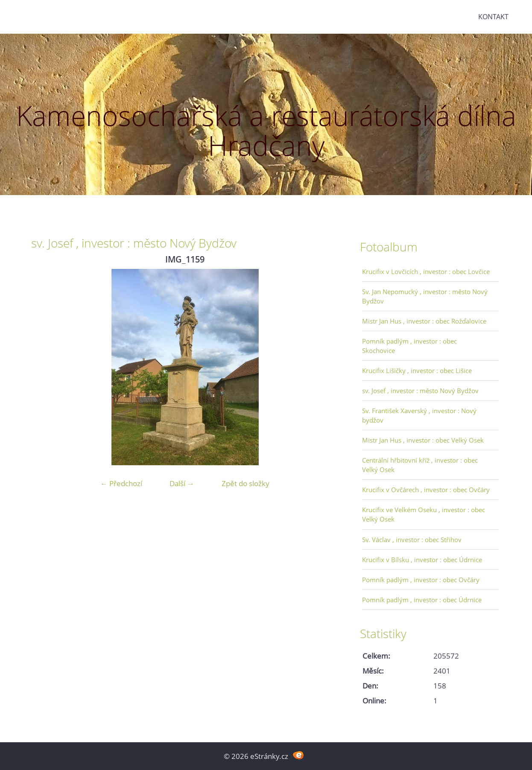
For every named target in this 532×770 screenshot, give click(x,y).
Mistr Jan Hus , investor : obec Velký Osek (423, 440)
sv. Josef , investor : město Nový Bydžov (420, 391)
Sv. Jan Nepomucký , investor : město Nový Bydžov (425, 296)
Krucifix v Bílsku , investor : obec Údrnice (422, 560)
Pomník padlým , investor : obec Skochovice (409, 346)
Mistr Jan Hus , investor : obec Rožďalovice (424, 321)
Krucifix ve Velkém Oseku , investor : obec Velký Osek (424, 514)
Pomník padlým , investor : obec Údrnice (422, 600)
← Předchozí (121, 483)
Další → (182, 483)
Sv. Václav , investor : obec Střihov (412, 540)
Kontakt (493, 17)
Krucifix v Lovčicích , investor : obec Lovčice (426, 271)
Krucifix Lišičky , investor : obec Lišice (417, 370)
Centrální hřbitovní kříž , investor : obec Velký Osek (420, 465)
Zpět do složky (246, 483)
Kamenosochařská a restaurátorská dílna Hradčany (266, 130)
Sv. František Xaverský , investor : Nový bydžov (419, 415)
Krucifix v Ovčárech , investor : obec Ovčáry (426, 490)
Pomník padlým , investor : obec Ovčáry (421, 580)
